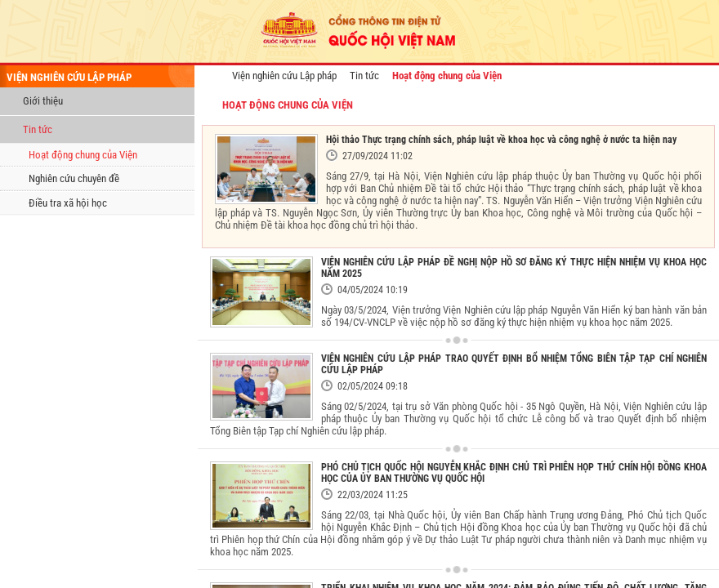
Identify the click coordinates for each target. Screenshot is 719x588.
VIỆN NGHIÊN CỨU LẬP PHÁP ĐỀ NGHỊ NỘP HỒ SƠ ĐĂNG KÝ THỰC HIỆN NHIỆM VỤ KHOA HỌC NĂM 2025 (514, 268)
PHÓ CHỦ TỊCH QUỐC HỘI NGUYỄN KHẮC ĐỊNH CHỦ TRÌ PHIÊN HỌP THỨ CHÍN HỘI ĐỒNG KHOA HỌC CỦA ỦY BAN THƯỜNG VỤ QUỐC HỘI (514, 473)
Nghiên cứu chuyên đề (74, 178)
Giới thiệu (43, 101)
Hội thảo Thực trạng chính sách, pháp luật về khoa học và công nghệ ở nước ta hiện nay (501, 140)
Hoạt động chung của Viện (83, 155)
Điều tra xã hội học (68, 203)
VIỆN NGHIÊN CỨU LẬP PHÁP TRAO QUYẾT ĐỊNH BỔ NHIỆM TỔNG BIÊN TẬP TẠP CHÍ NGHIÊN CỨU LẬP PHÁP (514, 364)
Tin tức (38, 129)
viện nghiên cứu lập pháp (69, 77)
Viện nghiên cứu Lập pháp (284, 76)
